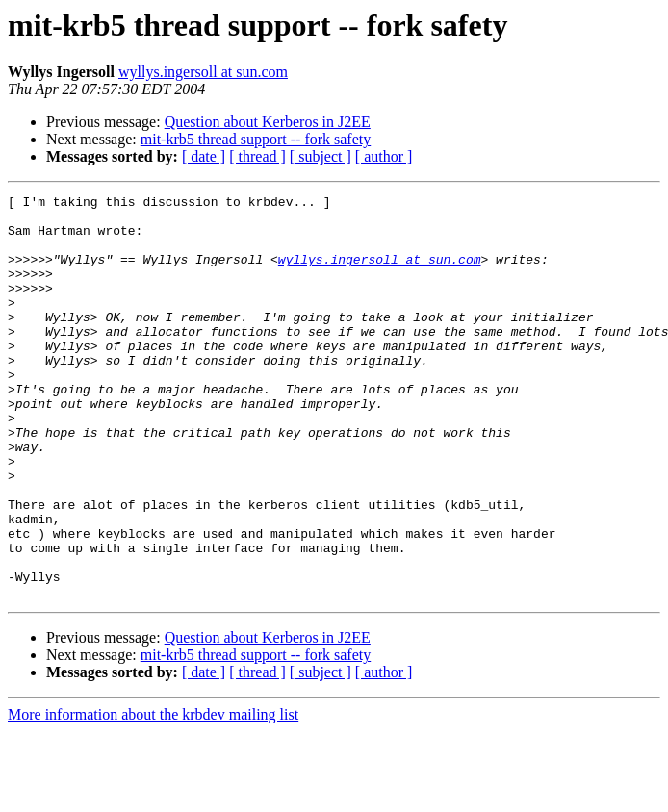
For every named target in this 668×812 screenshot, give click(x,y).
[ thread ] (257, 156)
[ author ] (384, 156)
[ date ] (204, 156)
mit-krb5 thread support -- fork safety (256, 139)
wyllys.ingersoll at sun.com (203, 72)
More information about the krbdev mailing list (153, 795)
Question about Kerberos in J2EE (268, 122)
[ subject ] (321, 156)
